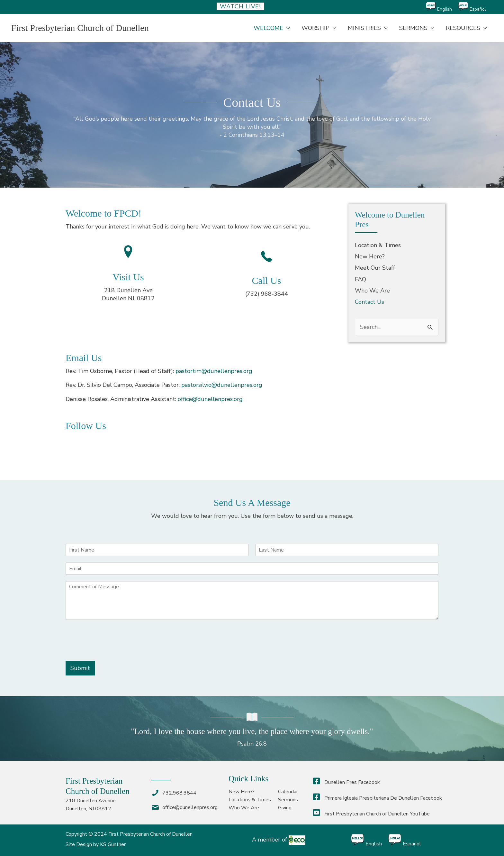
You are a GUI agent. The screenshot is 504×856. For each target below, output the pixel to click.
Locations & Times (250, 800)
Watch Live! (240, 6)
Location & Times (378, 245)
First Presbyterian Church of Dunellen (80, 28)
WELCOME (268, 28)
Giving (285, 808)
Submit (80, 668)
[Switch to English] (442, 7)
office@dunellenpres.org (210, 399)
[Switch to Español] (475, 7)
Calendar (288, 792)
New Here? (370, 256)
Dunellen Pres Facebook (346, 782)
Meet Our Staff (375, 268)
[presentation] (114, 650)
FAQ (360, 279)
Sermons (288, 800)
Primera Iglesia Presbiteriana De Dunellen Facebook (378, 798)
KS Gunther (113, 844)
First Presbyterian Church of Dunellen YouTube (371, 814)
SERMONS (413, 28)
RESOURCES (463, 28)
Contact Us (369, 302)
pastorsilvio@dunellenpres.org (222, 385)
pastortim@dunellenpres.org (214, 371)
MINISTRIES (364, 28)
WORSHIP (315, 28)
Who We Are (372, 291)
